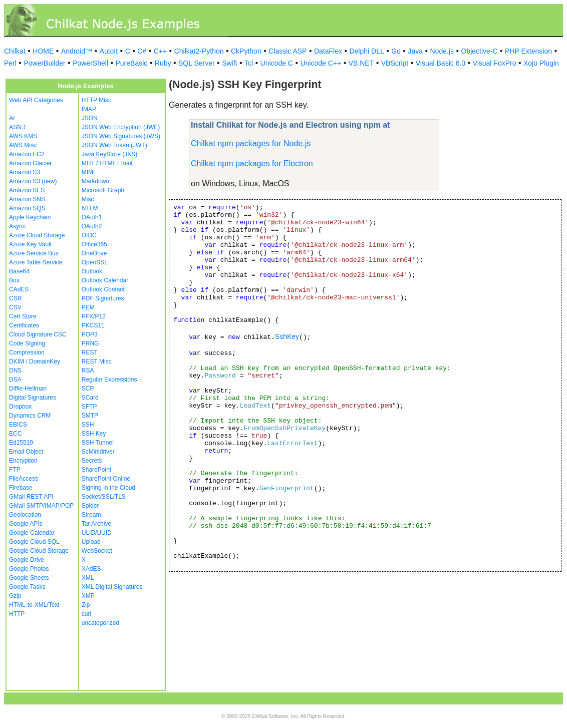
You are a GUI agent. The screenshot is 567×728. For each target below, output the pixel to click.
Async (17, 226)
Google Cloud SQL (34, 542)
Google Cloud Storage (39, 551)
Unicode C (277, 63)
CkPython (246, 51)
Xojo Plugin (541, 63)
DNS (15, 371)
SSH (88, 425)
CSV (15, 307)
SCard (90, 398)
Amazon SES (27, 190)
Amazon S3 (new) (33, 181)
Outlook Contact (103, 289)
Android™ (77, 51)
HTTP (17, 614)
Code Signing (27, 343)
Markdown (95, 181)
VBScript (395, 63)
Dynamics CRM (30, 416)
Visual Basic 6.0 (441, 63)
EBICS (18, 425)
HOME (43, 51)
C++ (160, 51)
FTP (15, 470)
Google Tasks (27, 587)
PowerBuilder (44, 63)
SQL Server (197, 63)
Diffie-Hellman (28, 389)
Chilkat (15, 51)
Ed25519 (21, 443)
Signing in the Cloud (108, 488)
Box (14, 280)
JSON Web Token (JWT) (114, 145)
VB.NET (361, 63)
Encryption (23, 461)
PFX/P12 (94, 316)
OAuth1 (92, 217)
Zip (86, 605)
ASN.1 (18, 127)
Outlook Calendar (105, 280)
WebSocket (97, 551)
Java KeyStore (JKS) (109, 154)
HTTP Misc (96, 100)
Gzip (15, 596)
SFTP (89, 407)
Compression (27, 352)
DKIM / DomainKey (35, 361)
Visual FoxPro (495, 63)
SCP (88, 389)
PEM (88, 307)
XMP (88, 596)
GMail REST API (31, 497)
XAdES (91, 569)
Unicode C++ (321, 63)
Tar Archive (96, 524)
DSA (15, 380)
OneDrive (94, 253)
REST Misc (97, 361)
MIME (89, 172)
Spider (90, 506)
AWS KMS (23, 136)
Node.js (442, 51)
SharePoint (96, 470)
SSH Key (94, 434)
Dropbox (20, 407)
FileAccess (24, 479)
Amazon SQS (27, 208)
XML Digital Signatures (112, 587)
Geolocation (25, 515)
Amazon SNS (27, 199)
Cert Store (23, 316)
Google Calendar (32, 533)
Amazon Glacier (30, 163)
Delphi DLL (366, 51)
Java (415, 51)
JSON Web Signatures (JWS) (121, 136)
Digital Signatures (33, 398)
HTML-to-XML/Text (34, 605)
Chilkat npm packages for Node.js (251, 143)
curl (86, 614)
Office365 (94, 244)
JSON (90, 118)
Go (396, 51)
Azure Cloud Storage (37, 235)
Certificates (24, 325)
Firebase (21, 488)
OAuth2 (92, 226)
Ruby (163, 63)
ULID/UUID (97, 533)
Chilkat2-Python (199, 51)
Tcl (249, 63)
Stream (91, 515)
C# (142, 51)
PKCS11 (93, 325)
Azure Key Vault (30, 244)
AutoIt (109, 51)
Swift (229, 63)
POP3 (90, 334)
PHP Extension (528, 51)
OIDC (89, 235)
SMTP (90, 416)
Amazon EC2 (27, 154)
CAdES (19, 289)
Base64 (19, 271)
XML (88, 578)
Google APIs (26, 524)
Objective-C (479, 51)
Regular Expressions (109, 380)
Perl (10, 63)
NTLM (90, 208)
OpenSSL (95, 262)
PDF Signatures (103, 298)
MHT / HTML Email (107, 163)
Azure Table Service (36, 262)
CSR (15, 298)
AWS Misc (23, 145)
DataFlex (328, 51)
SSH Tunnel (98, 443)
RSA (88, 371)
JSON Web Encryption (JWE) (121, 127)
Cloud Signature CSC (38, 334)
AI (12, 118)
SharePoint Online (106, 479)
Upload (91, 542)
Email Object (26, 452)
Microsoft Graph (103, 190)
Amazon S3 (25, 172)
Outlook (92, 271)
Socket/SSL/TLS (104, 497)
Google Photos (29, 569)
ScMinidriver (98, 452)
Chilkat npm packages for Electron (252, 163)
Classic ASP (288, 51)
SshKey (287, 336)
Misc (88, 199)
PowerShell (90, 63)
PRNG (90, 343)
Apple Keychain (30, 217)
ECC (15, 434)
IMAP (89, 109)
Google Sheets (29, 578)
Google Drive (27, 560)
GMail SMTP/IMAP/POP (41, 506)
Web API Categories (36, 100)
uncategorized (100, 623)
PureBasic (132, 63)
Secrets (92, 461)
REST (90, 352)
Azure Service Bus (34, 253)
